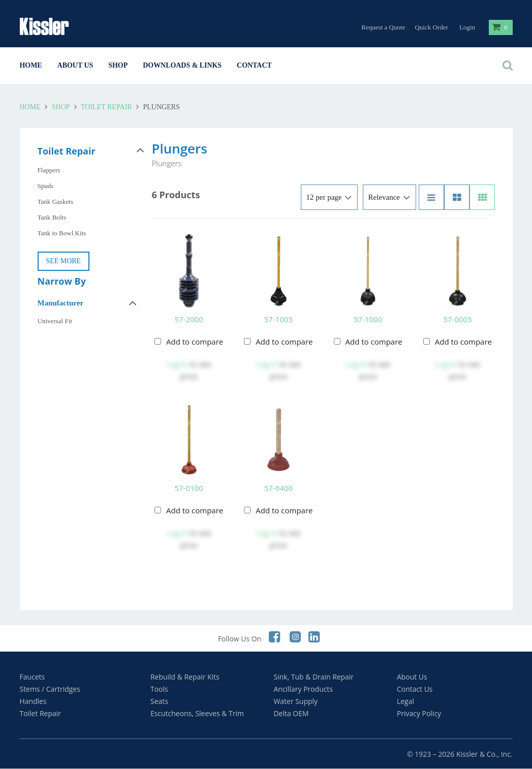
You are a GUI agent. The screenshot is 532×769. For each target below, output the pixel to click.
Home (31, 65)
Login (467, 27)
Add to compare (195, 342)
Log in (177, 364)
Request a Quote (383, 27)
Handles (33, 701)
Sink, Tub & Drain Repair (314, 677)
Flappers (49, 170)
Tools (159, 689)
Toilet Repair (106, 107)
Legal (405, 701)
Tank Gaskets (55, 202)
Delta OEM (291, 713)
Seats (159, 701)
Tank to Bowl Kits (62, 233)
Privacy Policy (419, 713)
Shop (118, 65)
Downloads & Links (182, 65)
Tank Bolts (52, 217)
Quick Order (431, 27)
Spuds (46, 186)
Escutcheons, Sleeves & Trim (197, 713)
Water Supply (296, 701)
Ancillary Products (303, 689)
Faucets (33, 677)
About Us (75, 65)
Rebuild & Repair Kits (185, 677)
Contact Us (415, 689)
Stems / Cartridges (50, 689)
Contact (254, 65)
